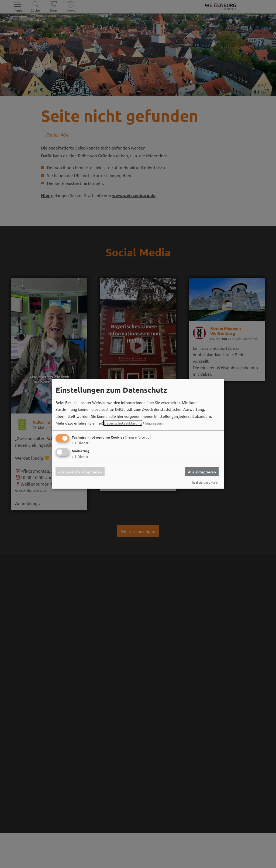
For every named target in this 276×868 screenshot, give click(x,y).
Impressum (154, 423)
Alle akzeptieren (202, 472)
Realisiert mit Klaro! (205, 482)
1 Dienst (80, 443)
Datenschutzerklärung (123, 423)
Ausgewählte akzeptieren (80, 472)
